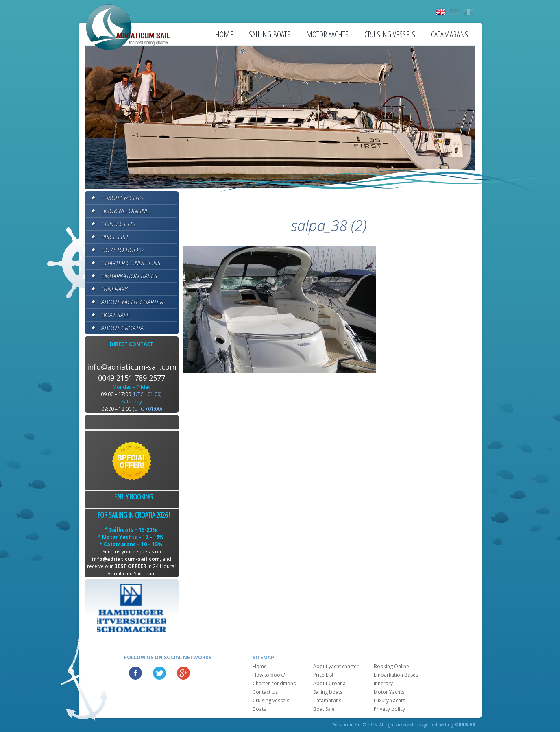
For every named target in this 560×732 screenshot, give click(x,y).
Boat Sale (115, 315)
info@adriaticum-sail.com (132, 367)
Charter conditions (131, 263)
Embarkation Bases (129, 276)
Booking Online (125, 211)
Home (224, 34)
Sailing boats (270, 34)
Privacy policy (389, 709)
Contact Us (118, 224)
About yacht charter (132, 302)
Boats (259, 709)
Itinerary (114, 289)
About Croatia (122, 328)
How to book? (123, 250)
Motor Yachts (327, 34)
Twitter (159, 673)
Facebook (135, 673)
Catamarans (450, 34)
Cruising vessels (390, 34)
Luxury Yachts (122, 198)
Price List (115, 237)
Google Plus (183, 673)
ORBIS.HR (465, 725)
